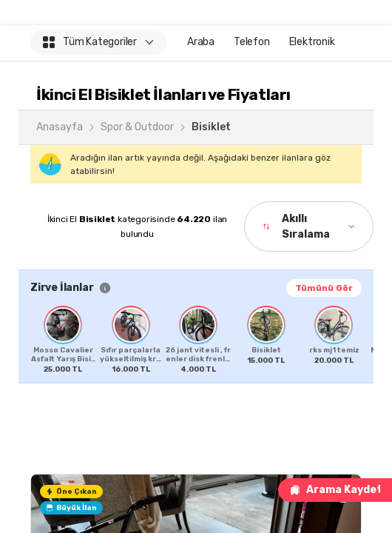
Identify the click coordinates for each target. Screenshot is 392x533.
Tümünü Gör (324, 288)
